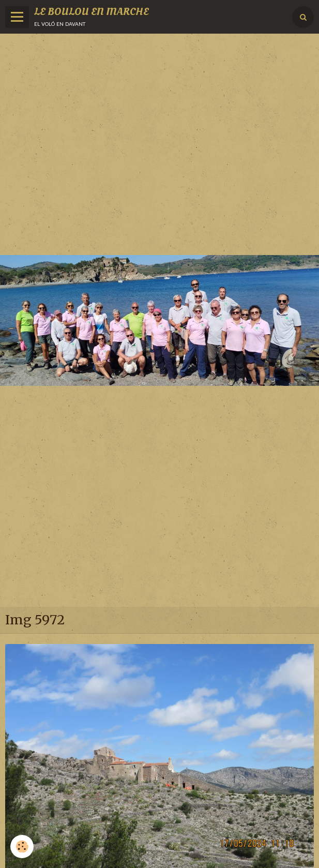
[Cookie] (22, 847)
